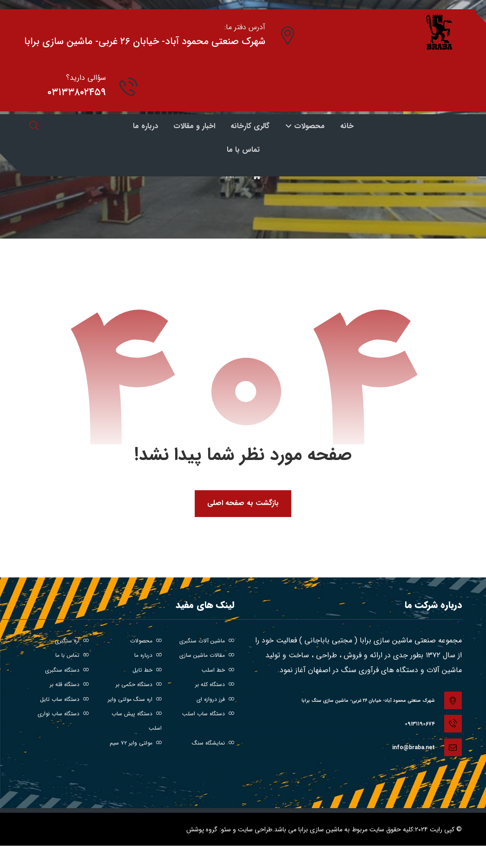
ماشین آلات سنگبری (207, 641)
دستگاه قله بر (69, 686)
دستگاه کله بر (215, 686)
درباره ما (148, 656)
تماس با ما (72, 656)
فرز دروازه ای (215, 701)
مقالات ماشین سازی (207, 656)
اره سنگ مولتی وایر (135, 701)
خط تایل (147, 671)
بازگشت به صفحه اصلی (243, 504)
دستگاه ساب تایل (64, 701)
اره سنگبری (72, 641)
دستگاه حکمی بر (139, 686)
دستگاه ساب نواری (63, 716)
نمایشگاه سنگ (213, 745)
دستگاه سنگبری (67, 671)
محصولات (146, 641)
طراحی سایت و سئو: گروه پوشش (229, 827)
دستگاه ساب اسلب (208, 716)
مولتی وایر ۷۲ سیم (136, 745)
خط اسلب (218, 671)
